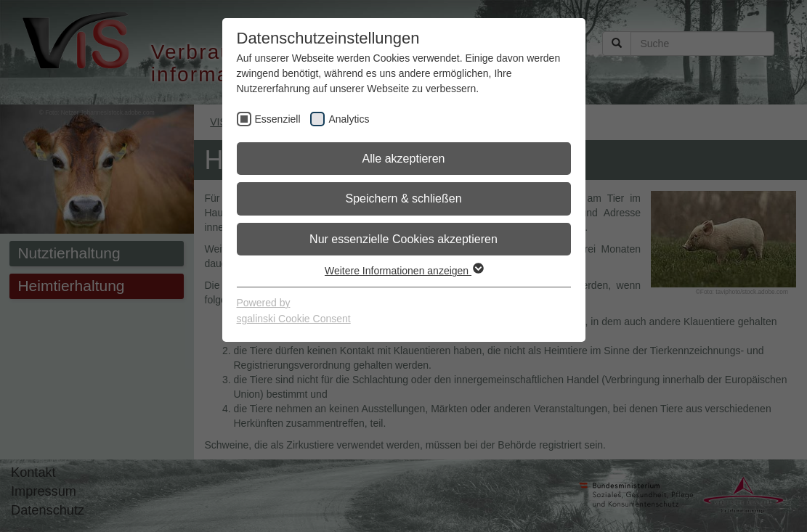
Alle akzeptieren (404, 159)
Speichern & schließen (403, 199)
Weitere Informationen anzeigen (403, 271)
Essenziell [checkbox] (278, 119)
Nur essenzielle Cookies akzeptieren (403, 239)
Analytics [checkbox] (349, 119)
